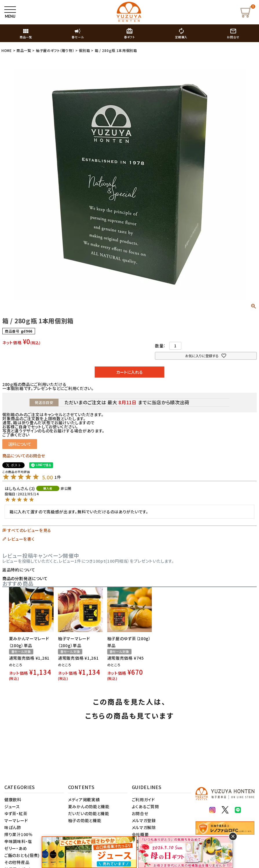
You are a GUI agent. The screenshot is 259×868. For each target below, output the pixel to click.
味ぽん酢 (13, 827)
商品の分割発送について (25, 578)
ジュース (12, 806)
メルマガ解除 (144, 827)
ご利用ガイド (143, 800)
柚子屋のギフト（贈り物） (55, 50)
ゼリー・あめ (16, 848)
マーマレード (16, 820)
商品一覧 (24, 50)
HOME (7, 50)
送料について (20, 444)
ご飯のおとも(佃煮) (22, 855)
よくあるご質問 (145, 806)
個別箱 (84, 50)
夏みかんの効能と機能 (89, 806)
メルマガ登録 (144, 820)
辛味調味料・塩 (18, 841)
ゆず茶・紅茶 (16, 813)
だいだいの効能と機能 (89, 813)
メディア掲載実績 (84, 800)
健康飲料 (13, 800)
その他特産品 (17, 862)
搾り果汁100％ (19, 834)
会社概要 (140, 834)
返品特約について (19, 570)
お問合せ (140, 813)
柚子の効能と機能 (85, 820)
